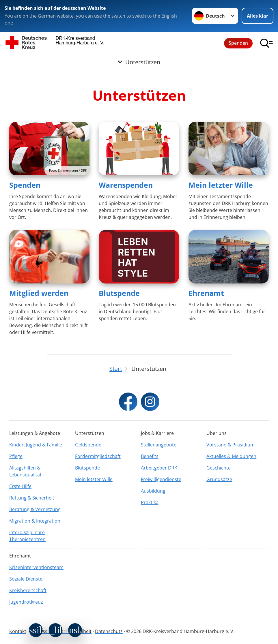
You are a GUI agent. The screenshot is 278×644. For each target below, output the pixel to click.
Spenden (238, 43)
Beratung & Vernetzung (35, 509)
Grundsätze (219, 479)
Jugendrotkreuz (26, 602)
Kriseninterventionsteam (36, 567)
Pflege (16, 456)
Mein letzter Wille (221, 185)
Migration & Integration (35, 521)
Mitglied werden (39, 293)
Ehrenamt (206, 293)
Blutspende (119, 293)
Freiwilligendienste (161, 479)
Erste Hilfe (20, 486)
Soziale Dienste (26, 579)
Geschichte (219, 468)
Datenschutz (109, 631)
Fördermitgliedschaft (98, 456)
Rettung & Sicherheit (32, 498)
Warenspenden (126, 185)
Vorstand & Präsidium (231, 445)
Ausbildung (153, 491)
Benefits (150, 456)
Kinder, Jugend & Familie (36, 445)
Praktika (150, 502)
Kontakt (18, 631)
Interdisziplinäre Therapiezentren (27, 536)
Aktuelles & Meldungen (231, 456)
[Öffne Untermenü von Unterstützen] (139, 62)
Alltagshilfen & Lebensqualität (25, 471)
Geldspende (88, 445)
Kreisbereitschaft (28, 590)
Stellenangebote (159, 445)
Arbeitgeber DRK (159, 468)
